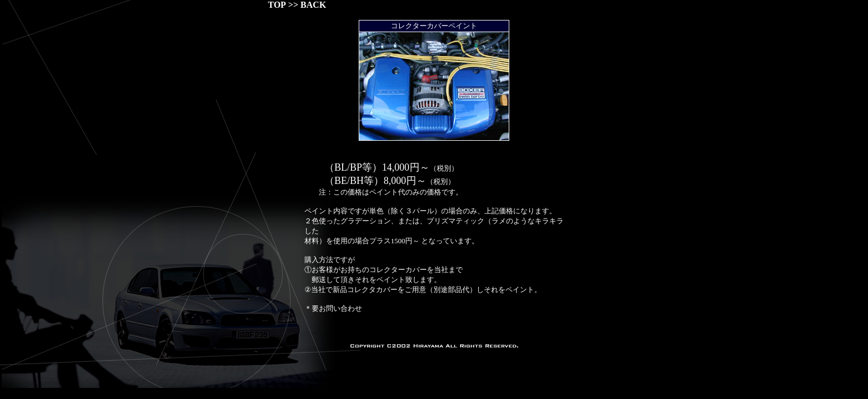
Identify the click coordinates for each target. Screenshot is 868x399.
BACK (313, 5)
